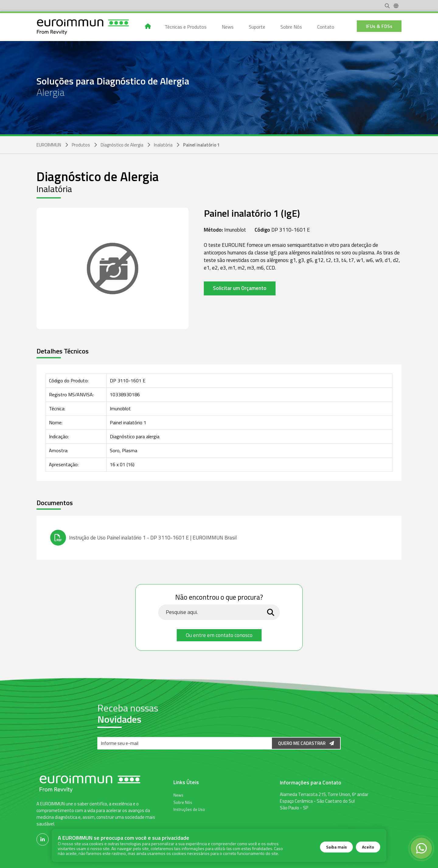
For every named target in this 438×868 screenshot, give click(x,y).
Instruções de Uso (189, 809)
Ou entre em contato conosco (219, 635)
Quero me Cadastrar (306, 743)
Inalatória (163, 145)
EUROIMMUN (49, 145)
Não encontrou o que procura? (219, 598)
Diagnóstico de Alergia (122, 145)
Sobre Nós (183, 802)
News (178, 795)
